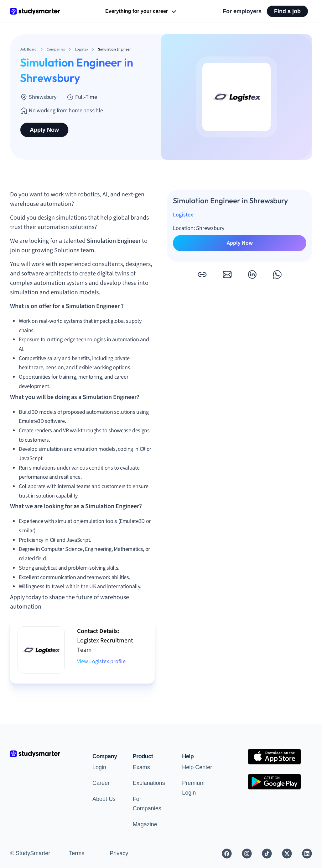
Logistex (183, 215)
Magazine (145, 824)
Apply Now (44, 130)
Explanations (149, 783)
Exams (141, 767)
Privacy (119, 853)
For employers (242, 11)
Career (101, 783)
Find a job (287, 11)
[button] (202, 274)
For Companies (147, 804)
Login (99, 767)
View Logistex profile (101, 661)
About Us (104, 799)
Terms (77, 853)
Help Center (197, 767)
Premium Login (193, 788)
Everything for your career (141, 12)
